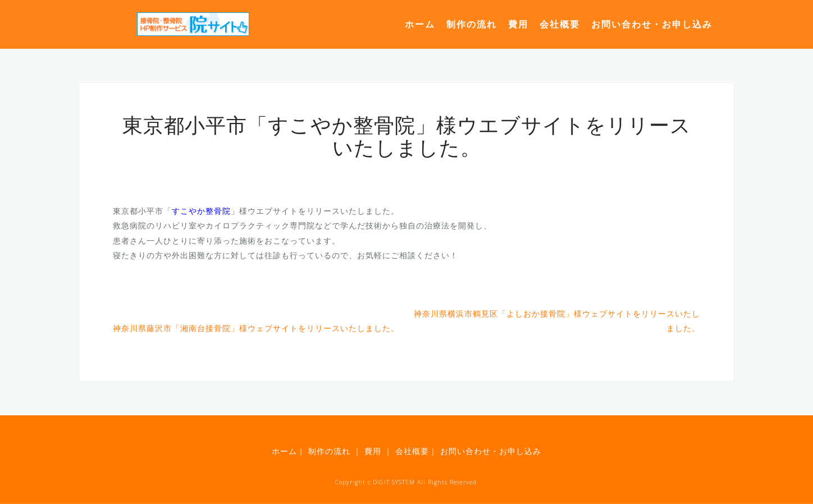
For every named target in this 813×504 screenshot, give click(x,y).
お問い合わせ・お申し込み (652, 24)
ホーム (420, 24)
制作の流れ (472, 24)
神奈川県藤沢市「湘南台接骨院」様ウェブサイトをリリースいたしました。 (256, 328)
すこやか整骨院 (201, 211)
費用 (518, 24)
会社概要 (560, 24)
